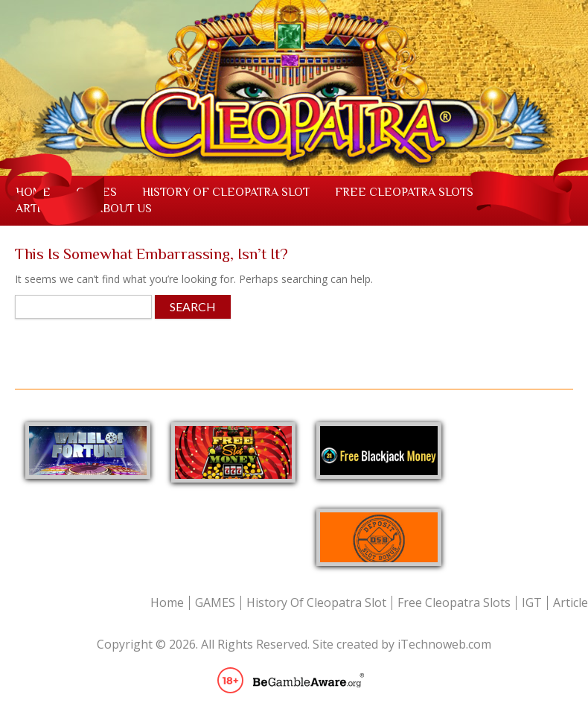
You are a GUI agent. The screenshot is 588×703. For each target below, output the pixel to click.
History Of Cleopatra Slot (226, 192)
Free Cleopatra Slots (404, 192)
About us (124, 209)
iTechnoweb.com (444, 644)
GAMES (215, 603)
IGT (532, 603)
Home (167, 603)
